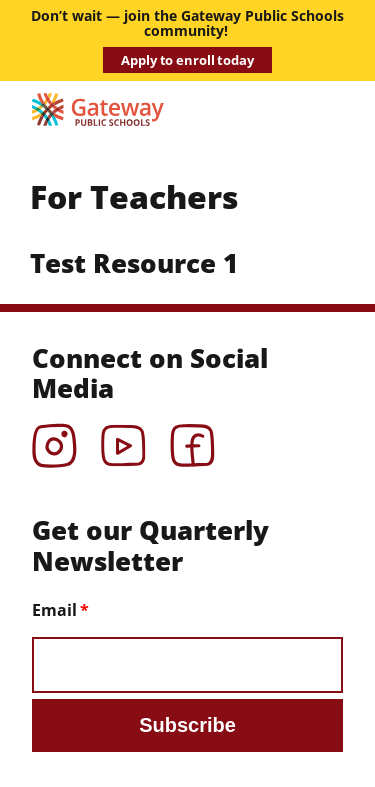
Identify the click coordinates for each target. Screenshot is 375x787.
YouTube (123, 439)
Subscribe (187, 725)
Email (54, 610)
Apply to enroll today (187, 60)
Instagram (54, 439)
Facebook (192, 439)
